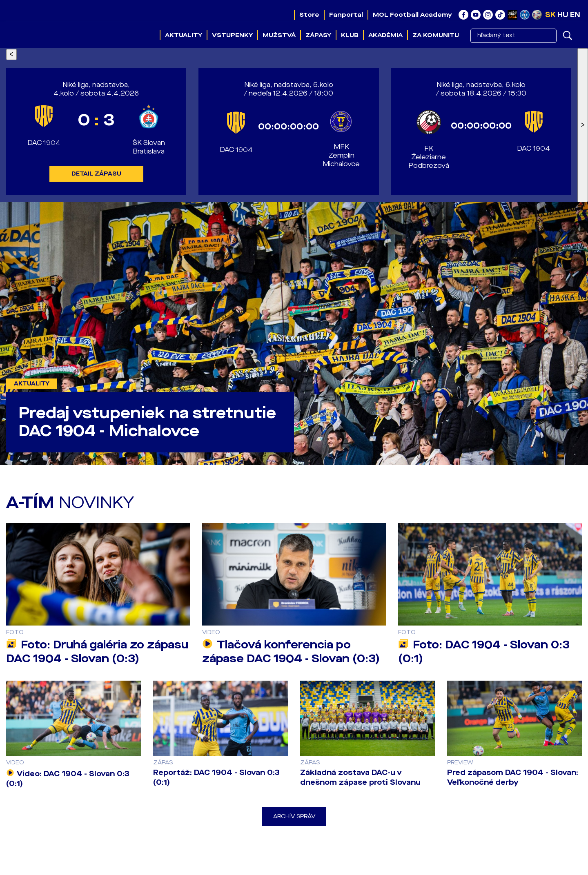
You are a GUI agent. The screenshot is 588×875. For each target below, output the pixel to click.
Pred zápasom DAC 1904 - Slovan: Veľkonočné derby (513, 777)
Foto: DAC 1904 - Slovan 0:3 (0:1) (484, 652)
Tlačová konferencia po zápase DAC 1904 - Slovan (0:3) (291, 652)
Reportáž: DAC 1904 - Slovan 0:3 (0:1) (216, 777)
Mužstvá (279, 35)
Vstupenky (232, 35)
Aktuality (184, 35)
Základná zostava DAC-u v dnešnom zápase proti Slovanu (360, 777)
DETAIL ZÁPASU (96, 174)
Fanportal (346, 15)
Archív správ (294, 816)
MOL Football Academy (412, 15)
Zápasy (318, 35)
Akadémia (385, 35)
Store (309, 15)
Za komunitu (436, 35)
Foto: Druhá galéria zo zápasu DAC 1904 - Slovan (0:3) (97, 652)
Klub (350, 35)
